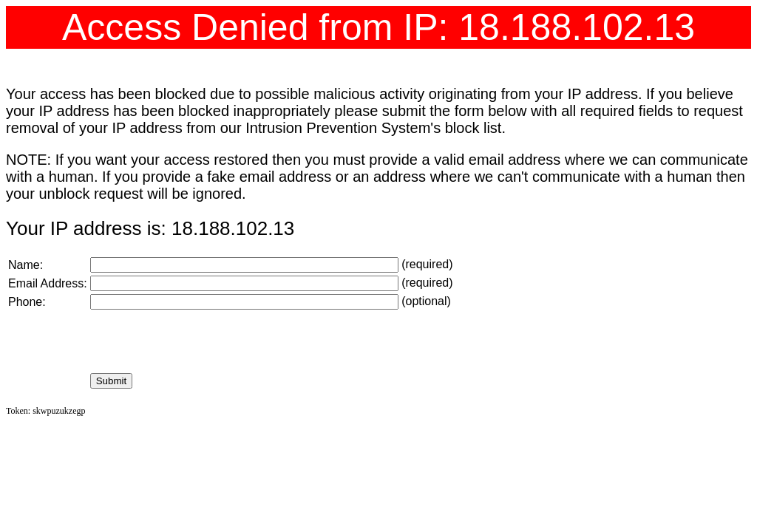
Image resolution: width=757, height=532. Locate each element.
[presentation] (203, 341)
